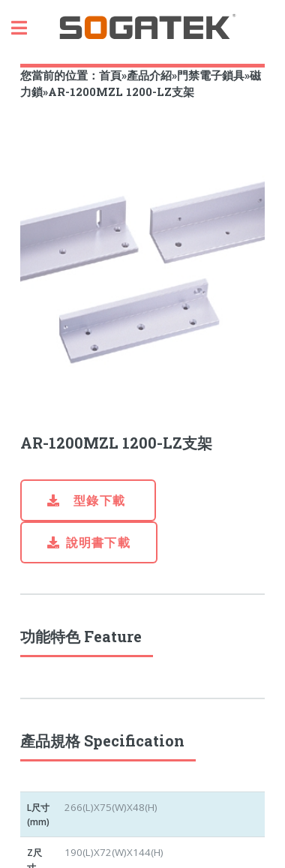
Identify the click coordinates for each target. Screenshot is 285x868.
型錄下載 (97, 500)
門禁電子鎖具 (211, 75)
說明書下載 (98, 542)
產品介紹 (149, 75)
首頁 (110, 75)
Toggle (27, 28)
